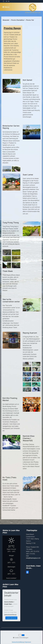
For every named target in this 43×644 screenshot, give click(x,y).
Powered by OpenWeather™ (11, 578)
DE (6, 1)
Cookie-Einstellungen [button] (21, 638)
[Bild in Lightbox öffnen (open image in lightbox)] (11, 86)
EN (9, 1)
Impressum (28, 642)
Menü (7, 7)
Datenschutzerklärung (10, 615)
